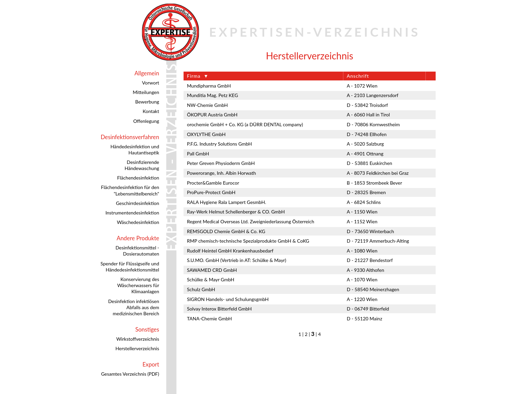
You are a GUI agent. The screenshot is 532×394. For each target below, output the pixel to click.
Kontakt (151, 111)
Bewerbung (147, 102)
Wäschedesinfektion (138, 222)
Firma (194, 76)
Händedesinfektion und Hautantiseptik (135, 149)
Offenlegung (146, 121)
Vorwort (151, 83)
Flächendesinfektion (138, 178)
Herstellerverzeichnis (137, 348)
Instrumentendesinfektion (132, 213)
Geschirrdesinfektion (138, 203)
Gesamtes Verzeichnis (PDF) (130, 374)
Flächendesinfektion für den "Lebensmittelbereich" (130, 190)
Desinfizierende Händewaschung (142, 165)
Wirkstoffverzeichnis (138, 339)
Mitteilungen (146, 92)
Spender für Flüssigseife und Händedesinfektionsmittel (130, 267)
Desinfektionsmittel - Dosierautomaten (137, 251)
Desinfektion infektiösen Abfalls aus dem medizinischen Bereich (134, 307)
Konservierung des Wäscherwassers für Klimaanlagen (138, 285)
